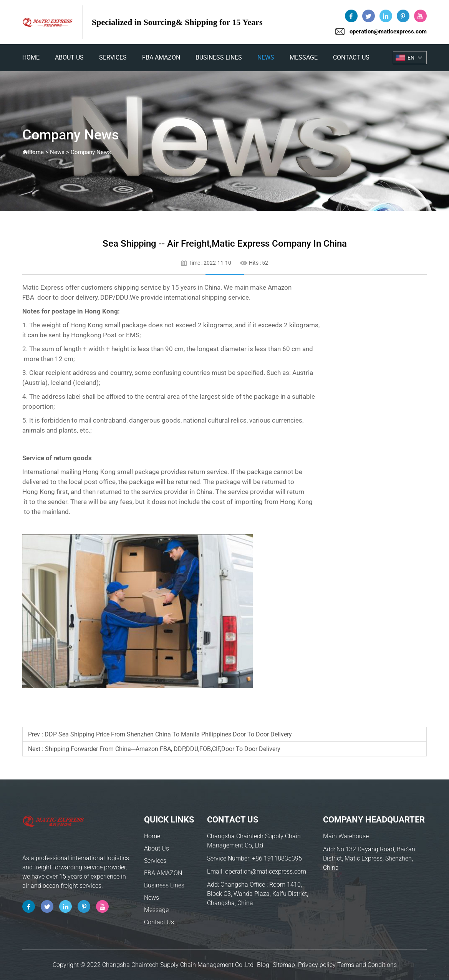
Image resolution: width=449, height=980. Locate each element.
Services (113, 57)
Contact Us (351, 57)
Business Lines (219, 57)
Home (152, 836)
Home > (39, 152)
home (31, 57)
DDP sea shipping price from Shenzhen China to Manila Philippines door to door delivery (168, 734)
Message (304, 57)
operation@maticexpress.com (388, 32)
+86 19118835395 (277, 858)
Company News (91, 152)
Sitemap (284, 965)
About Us (69, 57)
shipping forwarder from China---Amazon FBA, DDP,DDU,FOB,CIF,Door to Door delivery (163, 749)
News (266, 57)
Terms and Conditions (367, 965)
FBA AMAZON (161, 57)
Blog (263, 965)
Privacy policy (317, 965)
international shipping (195, 297)
